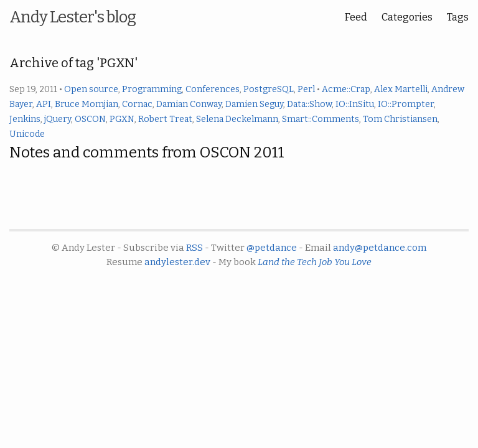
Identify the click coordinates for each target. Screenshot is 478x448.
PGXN (122, 119)
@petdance (272, 248)
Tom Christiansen (400, 119)
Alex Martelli (401, 89)
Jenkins (25, 119)
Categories (407, 17)
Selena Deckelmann (237, 119)
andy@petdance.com (380, 248)
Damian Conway (189, 104)
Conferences (213, 89)
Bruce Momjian (87, 104)
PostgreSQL (269, 89)
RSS (194, 248)
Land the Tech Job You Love (315, 262)
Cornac (137, 104)
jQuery (58, 119)
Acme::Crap (346, 89)
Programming (152, 89)
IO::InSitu (355, 104)
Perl (306, 89)
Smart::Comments (321, 119)
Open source (91, 89)
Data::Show (309, 104)
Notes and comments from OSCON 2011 (147, 152)
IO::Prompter (406, 104)
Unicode (27, 134)
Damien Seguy (254, 104)
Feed (356, 17)
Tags (458, 17)
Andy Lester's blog (73, 17)
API (44, 104)
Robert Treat (165, 119)
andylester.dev (177, 262)
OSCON (90, 119)
